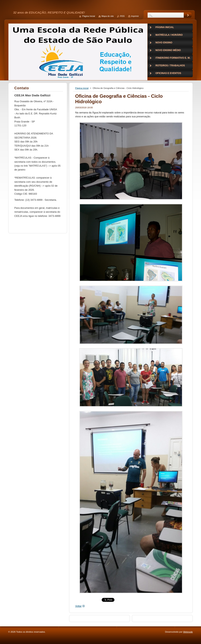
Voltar (78, 606)
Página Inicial (89, 16)
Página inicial (82, 88)
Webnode (188, 632)
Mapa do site (108, 16)
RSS (122, 16)
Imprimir (135, 16)
